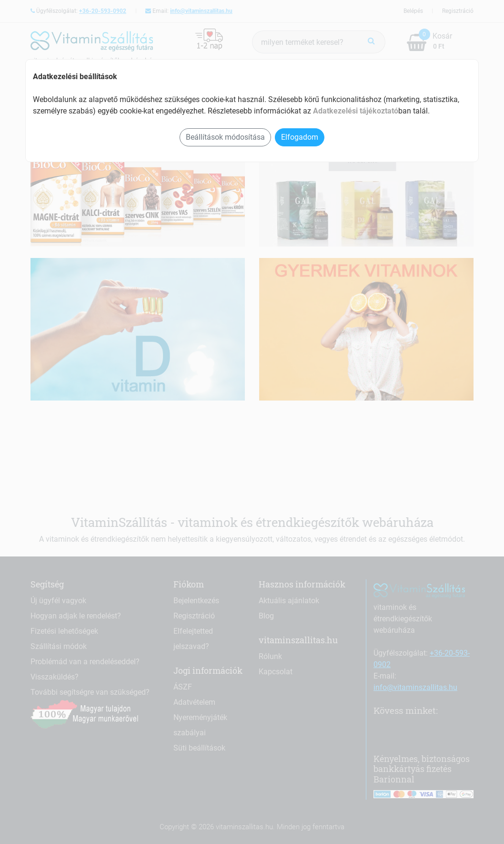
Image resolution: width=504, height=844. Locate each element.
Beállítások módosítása (225, 137)
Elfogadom (300, 137)
